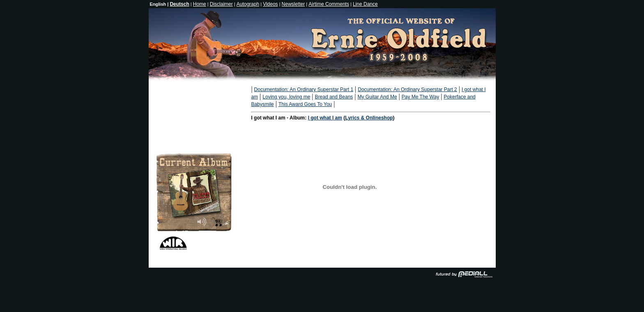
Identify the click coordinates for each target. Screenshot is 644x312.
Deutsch (179, 4)
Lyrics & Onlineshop (369, 118)
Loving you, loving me (286, 97)
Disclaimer (221, 4)
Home (200, 4)
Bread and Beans (334, 97)
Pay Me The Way (420, 97)
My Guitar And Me (377, 97)
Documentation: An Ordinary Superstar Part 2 (407, 89)
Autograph (248, 4)
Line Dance (365, 4)
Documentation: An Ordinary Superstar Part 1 (304, 89)
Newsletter (293, 4)
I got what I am (325, 118)
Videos (270, 4)
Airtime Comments (329, 4)
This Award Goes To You (305, 104)
